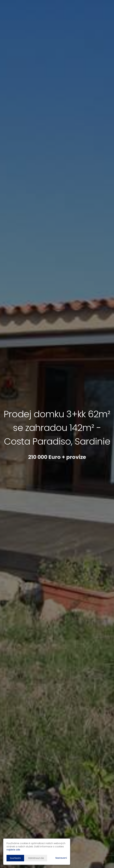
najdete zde (13, 850)
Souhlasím (15, 858)
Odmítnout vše (36, 858)
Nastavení (61, 858)
